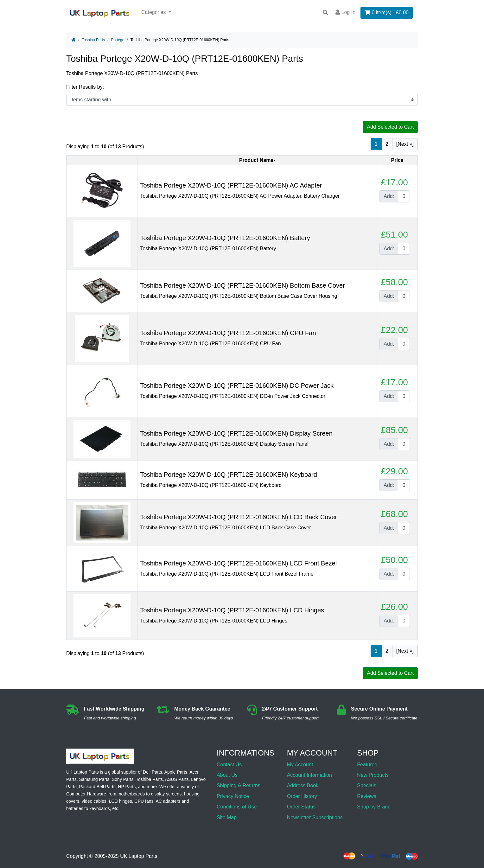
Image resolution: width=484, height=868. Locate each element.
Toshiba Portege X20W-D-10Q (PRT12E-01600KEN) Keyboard (228, 475)
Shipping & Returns (239, 785)
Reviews (366, 796)
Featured (367, 765)
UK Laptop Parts (139, 856)
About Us (227, 775)
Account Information (309, 775)
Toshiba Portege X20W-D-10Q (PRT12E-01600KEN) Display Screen (236, 433)
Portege (118, 40)
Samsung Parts (94, 779)
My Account (300, 765)
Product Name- (257, 160)
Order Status (301, 807)
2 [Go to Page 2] (387, 144)
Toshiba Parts (93, 40)
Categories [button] (154, 12)
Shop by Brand (374, 807)
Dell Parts (153, 772)
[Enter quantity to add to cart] (404, 196)
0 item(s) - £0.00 (387, 13)
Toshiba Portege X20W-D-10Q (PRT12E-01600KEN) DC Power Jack (237, 386)
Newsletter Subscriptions (315, 817)
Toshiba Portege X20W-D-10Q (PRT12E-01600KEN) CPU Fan (228, 333)
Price (397, 160)
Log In (345, 12)
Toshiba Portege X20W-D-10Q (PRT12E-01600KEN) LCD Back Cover (239, 517)
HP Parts (127, 787)
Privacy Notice (233, 796)
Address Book (303, 785)
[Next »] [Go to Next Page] (405, 144)
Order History (302, 796)
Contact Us (229, 765)
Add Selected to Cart (390, 127)
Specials (366, 785)
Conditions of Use (237, 807)
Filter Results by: (85, 87)
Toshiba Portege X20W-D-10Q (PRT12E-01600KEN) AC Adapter (231, 185)
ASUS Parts (177, 779)
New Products (373, 775)
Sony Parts (123, 779)
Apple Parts (176, 772)
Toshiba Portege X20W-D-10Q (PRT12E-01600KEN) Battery (225, 238)
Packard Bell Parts (97, 787)
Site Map (227, 817)
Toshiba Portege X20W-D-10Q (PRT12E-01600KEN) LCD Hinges (232, 610)
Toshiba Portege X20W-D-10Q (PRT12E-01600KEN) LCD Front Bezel (238, 563)
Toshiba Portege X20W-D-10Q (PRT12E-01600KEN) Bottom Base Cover (242, 285)
